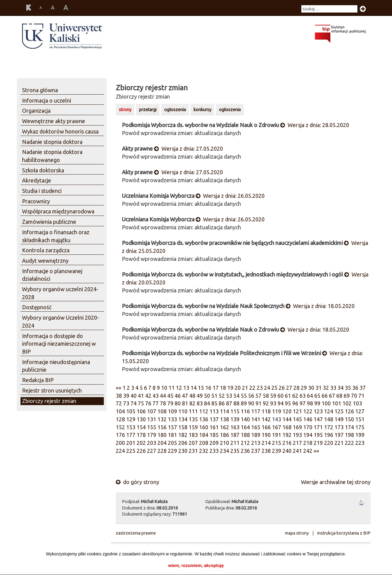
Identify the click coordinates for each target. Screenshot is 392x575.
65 (317, 396)
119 (277, 411)
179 (152, 435)
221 (339, 443)
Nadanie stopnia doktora (52, 142)
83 (200, 403)
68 (339, 396)
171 (318, 427)
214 (266, 443)
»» (316, 451)
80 (178, 403)
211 (235, 443)
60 (281, 396)
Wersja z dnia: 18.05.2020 (320, 306)
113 (214, 411)
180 (162, 435)
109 (172, 411)
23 (260, 388)
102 (347, 403)
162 (224, 427)
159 (193, 427)
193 (297, 435)
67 (332, 396)
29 (304, 388)
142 (266, 419)
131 (152, 419)
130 (141, 419)
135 (193, 419)
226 (141, 451)
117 (256, 411)
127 (360, 411)
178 (141, 435)
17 (216, 388)
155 (152, 427)
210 (224, 443)
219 (318, 443)
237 (256, 451)
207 (193, 443)
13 (186, 388)
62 (295, 396)
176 (120, 435)
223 (360, 443)
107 (152, 411)
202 (141, 443)
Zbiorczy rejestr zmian (49, 401)
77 (156, 403)
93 (273, 403)
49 (200, 396)
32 (326, 388)
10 (164, 388)
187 (235, 435)
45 (170, 396)
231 (193, 451)
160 (204, 427)
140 (245, 419)
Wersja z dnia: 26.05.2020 (230, 196)
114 (224, 411)
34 (341, 388)
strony (125, 110)
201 (131, 443)
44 (163, 396)
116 (245, 411)
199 (360, 435)
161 (214, 427)
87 (229, 403)
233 (214, 451)
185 (214, 435)
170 (308, 427)
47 (185, 396)
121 (297, 411)
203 (152, 443)
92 (266, 403)
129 (131, 419)
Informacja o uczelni (47, 100)
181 (172, 435)
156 (162, 427)
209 (214, 443)
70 (354, 396)
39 (126, 396)
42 (148, 396)
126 (349, 411)
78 (163, 403)
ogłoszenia (175, 110)
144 (287, 419)
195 (318, 435)
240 (287, 451)
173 (339, 427)
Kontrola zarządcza (46, 250)
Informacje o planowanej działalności (52, 275)
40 (134, 396)
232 (204, 451)
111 (193, 411)
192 (287, 435)
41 (141, 396)
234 (224, 451)
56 (251, 396)
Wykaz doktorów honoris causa (60, 131)
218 (308, 443)
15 (201, 388)
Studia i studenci (42, 191)
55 (244, 396)
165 (256, 427)
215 (277, 443)
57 (258, 396)
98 (310, 403)
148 (329, 419)
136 (204, 419)
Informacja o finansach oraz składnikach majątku (56, 236)
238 (266, 451)
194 (308, 435)
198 (349, 435)
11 (171, 388)
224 (120, 451)
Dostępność (37, 307)
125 (339, 411)
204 (162, 443)
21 (245, 388)
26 (282, 388)
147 (318, 419)
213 (256, 443)
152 (120, 427)
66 (325, 396)
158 (183, 427)
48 (192, 396)
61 (288, 396)
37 (363, 388)
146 (308, 419)
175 (360, 427)
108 (162, 411)
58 (266, 396)
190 (266, 435)
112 (204, 411)
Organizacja (36, 111)
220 (329, 443)
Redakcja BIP (38, 380)
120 (287, 411)
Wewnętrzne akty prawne (54, 121)
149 (339, 419)
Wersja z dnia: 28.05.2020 (315, 125)
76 (148, 403)
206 (183, 443)
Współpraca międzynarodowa (58, 211)
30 (311, 388)
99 (317, 403)
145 (297, 419)
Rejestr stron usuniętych (52, 390)
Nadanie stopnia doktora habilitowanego (52, 156)
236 (245, 451)
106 (141, 411)
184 (204, 435)
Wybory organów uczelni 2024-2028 (60, 293)
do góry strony (138, 482)
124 (329, 411)
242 (308, 451)
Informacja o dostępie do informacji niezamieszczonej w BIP (59, 344)
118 (266, 411)
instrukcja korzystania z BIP (344, 533)
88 (236, 403)
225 (131, 451)
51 (214, 396)
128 (120, 419)
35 (348, 388)
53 (229, 396)
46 (178, 396)
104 (120, 411)
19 (230, 388)
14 (194, 388)
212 (245, 443)
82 (192, 403)
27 (289, 388)
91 (258, 403)
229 (172, 451)
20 (238, 388)
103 (357, 403)
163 (235, 427)
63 (303, 396)
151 (360, 419)
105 (131, 411)
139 (235, 419)
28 (296, 388)
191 (277, 435)
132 (162, 419)
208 (204, 443)
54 (236, 396)
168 (287, 427)
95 (288, 403)
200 (120, 443)
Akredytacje (37, 180)
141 (256, 419)
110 (183, 411)
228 (162, 451)
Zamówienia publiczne (49, 222)
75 (141, 403)
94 (281, 403)
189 (256, 435)
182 (183, 435)
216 (287, 443)
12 (179, 388)
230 (183, 451)
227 (152, 451)
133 (172, 419)
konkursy (202, 110)
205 (172, 443)
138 (224, 419)
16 (208, 388)
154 (141, 427)
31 (318, 388)
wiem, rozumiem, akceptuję (196, 566)
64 (310, 396)
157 (172, 427)
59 (273, 396)
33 (333, 388)
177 (131, 435)
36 (355, 388)
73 (126, 403)
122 (308, 411)
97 (303, 403)
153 (131, 427)
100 (326, 403)
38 (119, 396)
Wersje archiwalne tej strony (336, 482)
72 (119, 403)
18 (223, 388)
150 (349, 419)
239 (277, 451)
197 (339, 435)
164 (245, 427)
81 (185, 403)
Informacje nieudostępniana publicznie (56, 366)
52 (222, 396)
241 (297, 451)
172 (329, 427)
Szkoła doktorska (43, 170)
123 (318, 411)
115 (235, 411)
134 (183, 419)
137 (214, 419)
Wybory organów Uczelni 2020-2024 (60, 321)
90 (251, 403)
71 (361, 396)
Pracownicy (36, 201)
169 (297, 427)
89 (244, 403)
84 (207, 403)
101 (337, 403)
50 (207, 396)
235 (235, 451)
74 (134, 403)
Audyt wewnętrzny (45, 261)
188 (245, 435)
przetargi (148, 110)
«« (119, 388)
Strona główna (40, 90)
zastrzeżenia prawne (136, 533)
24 (267, 388)
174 (349, 427)
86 (222, 403)
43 (156, 396)
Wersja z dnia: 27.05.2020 (188, 148)
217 (297, 443)
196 (329, 435)
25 (274, 388)
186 (224, 435)
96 (295, 403)
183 (193, 435)
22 (252, 388)
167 (277, 427)
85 (214, 403)
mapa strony (297, 533)
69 (347, 396)
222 (349, 443)
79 (170, 403)
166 (266, 427)
